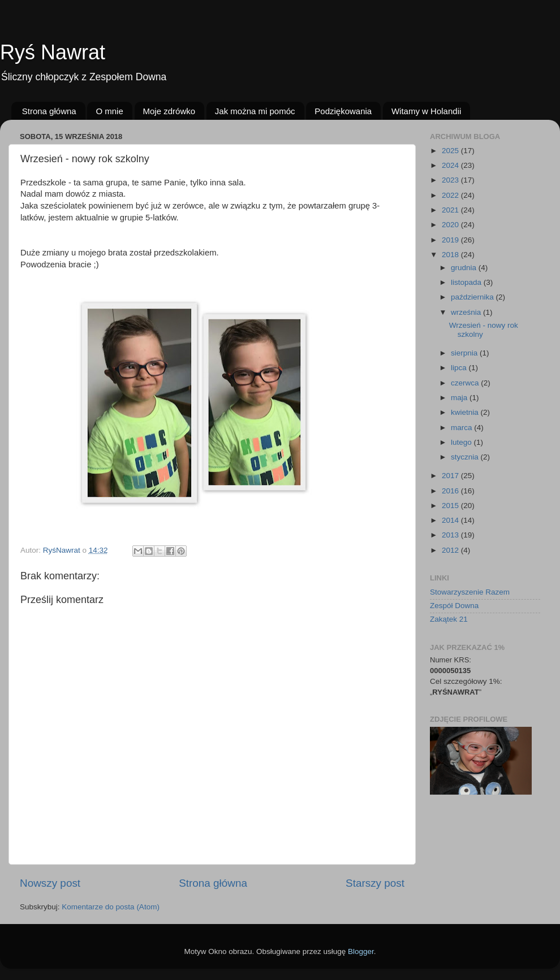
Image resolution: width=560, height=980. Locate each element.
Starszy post (375, 883)
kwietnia (466, 412)
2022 (451, 195)
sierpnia (465, 353)
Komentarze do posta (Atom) (111, 907)
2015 (451, 506)
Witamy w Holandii (426, 111)
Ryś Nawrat (53, 52)
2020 (451, 225)
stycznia (466, 457)
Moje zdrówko (169, 111)
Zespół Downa (454, 606)
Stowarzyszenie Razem (470, 592)
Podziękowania (343, 111)
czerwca (466, 383)
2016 (451, 491)
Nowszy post (50, 883)
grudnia (465, 268)
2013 (451, 535)
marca (462, 428)
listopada (467, 282)
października (473, 297)
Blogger (361, 951)
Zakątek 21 (449, 619)
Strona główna (49, 111)
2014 (451, 520)
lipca (460, 368)
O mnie (109, 111)
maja (460, 398)
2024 (451, 165)
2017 (451, 476)
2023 (451, 180)
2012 (451, 550)
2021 (451, 210)
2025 (451, 151)
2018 (451, 255)
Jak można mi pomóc (255, 111)
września (467, 312)
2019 (451, 240)
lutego (462, 442)
